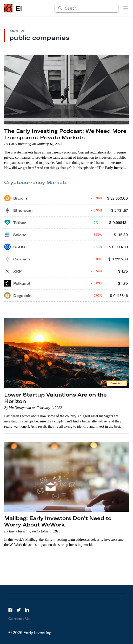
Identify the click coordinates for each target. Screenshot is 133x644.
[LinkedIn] (27, 610)
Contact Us (19, 619)
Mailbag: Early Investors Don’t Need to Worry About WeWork (58, 521)
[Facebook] (10, 610)
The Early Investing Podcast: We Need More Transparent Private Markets (65, 134)
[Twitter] (19, 610)
